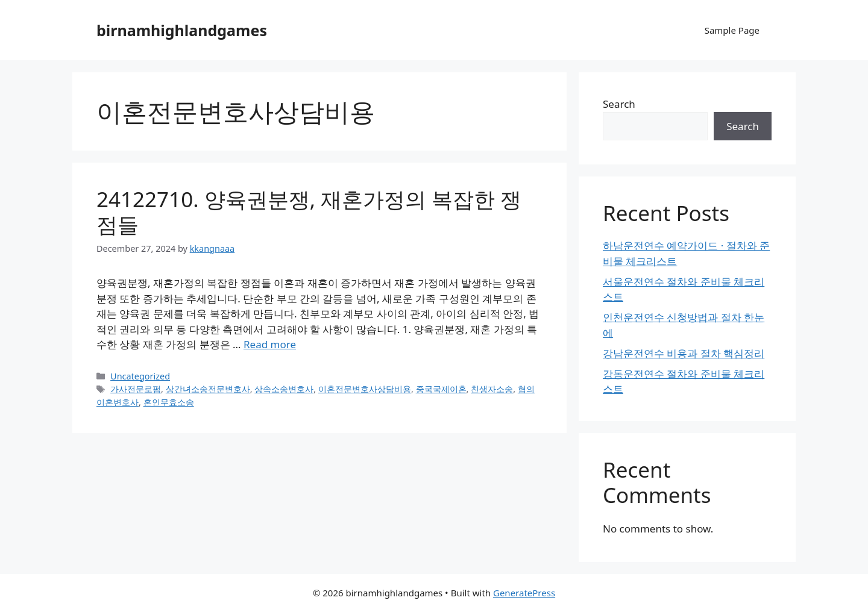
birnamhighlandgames (182, 30)
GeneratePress (524, 593)
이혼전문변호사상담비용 (365, 389)
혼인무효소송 (169, 402)
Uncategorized (140, 376)
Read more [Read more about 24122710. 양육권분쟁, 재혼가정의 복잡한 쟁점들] (270, 344)
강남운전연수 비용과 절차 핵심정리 (684, 353)
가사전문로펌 (136, 389)
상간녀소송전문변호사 (208, 389)
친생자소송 (492, 389)
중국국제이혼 (441, 389)
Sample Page (732, 30)
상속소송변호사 (284, 389)
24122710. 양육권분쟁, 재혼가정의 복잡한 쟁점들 (309, 212)
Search (619, 104)
